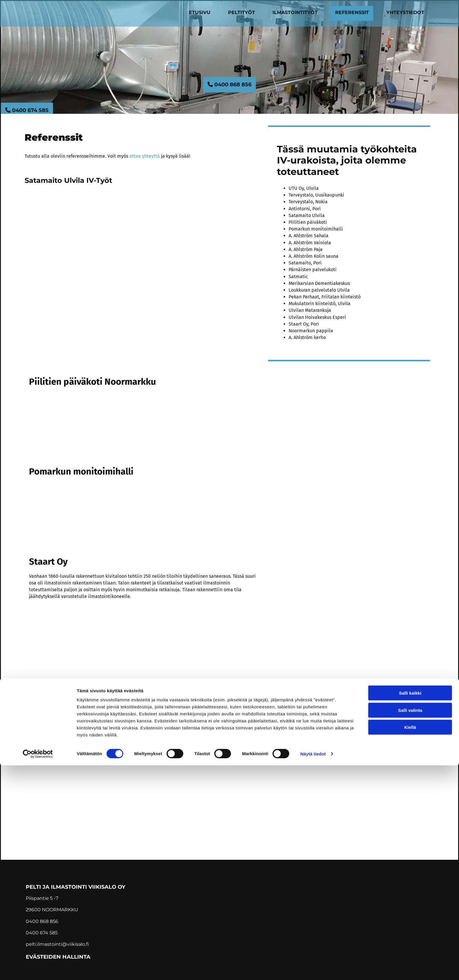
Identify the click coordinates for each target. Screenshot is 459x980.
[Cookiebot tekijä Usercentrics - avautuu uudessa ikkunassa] (38, 969)
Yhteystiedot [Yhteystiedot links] (405, 12)
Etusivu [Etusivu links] (200, 12)
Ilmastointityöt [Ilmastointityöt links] (295, 12)
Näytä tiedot (313, 968)
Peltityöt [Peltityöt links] (242, 12)
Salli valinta (410, 925)
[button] (229, 85)
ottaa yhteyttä (145, 156)
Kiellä (410, 942)
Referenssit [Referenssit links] (352, 12)
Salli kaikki (410, 908)
